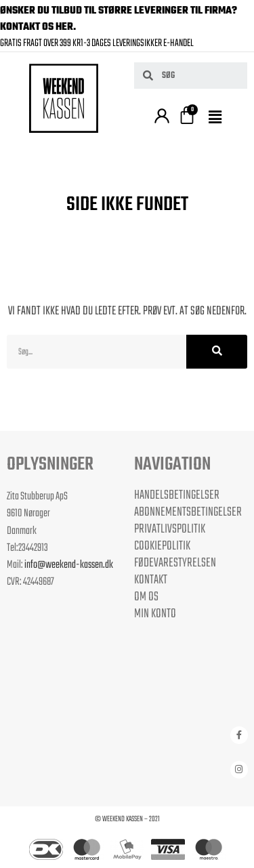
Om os (146, 597)
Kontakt (151, 580)
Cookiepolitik (162, 546)
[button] (217, 119)
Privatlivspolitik (170, 529)
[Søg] (217, 352)
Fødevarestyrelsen (175, 563)
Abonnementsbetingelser (188, 512)
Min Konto (155, 614)
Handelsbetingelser (177, 495)
